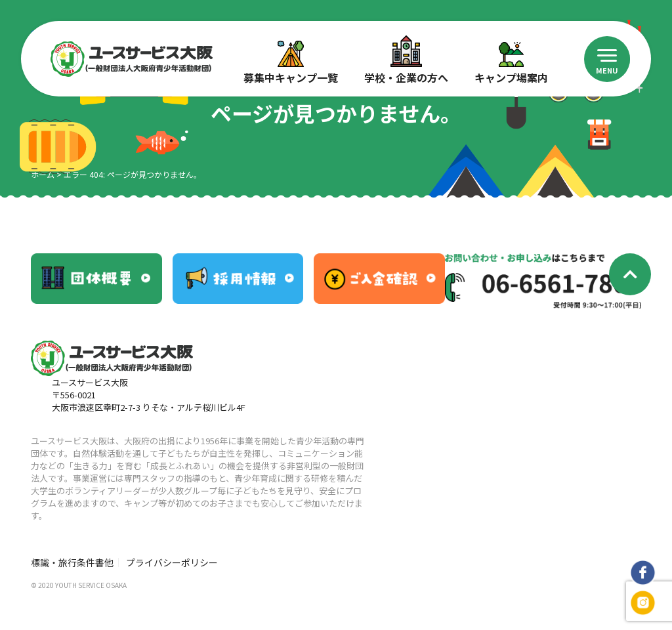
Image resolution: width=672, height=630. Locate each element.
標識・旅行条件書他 (72, 562)
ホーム (43, 174)
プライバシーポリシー (172, 562)
